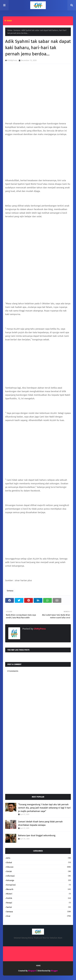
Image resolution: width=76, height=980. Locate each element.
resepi (39, 903)
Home (10, 30)
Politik (39, 898)
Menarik (39, 889)
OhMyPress (13, 60)
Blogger (54, 971)
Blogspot (32, 971)
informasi (39, 876)
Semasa (17, 30)
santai (39, 907)
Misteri (39, 894)
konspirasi (39, 885)
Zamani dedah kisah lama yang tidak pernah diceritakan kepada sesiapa (40, 823)
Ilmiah (39, 871)
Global (39, 862)
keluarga (39, 880)
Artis (39, 858)
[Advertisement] (38, 768)
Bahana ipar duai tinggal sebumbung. (37, 835)
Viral (39, 916)
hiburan (39, 867)
